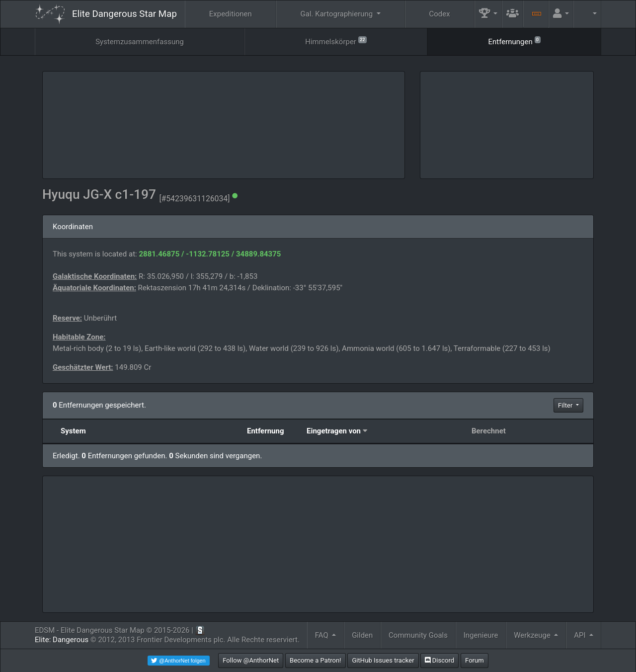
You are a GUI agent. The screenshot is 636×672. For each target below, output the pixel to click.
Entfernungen (514, 41)
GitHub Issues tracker (383, 660)
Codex (440, 14)
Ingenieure (481, 635)
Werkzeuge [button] (533, 635)
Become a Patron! (316, 660)
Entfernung (266, 431)
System (73, 431)
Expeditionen (231, 14)
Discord (439, 660)
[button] (488, 14)
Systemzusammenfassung (140, 42)
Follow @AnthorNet (251, 660)
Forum (475, 660)
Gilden (362, 635)
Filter (566, 405)
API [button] (581, 635)
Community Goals (418, 635)
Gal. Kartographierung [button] (338, 14)
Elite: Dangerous (62, 640)
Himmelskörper (336, 41)
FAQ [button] (323, 635)
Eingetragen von (334, 431)
